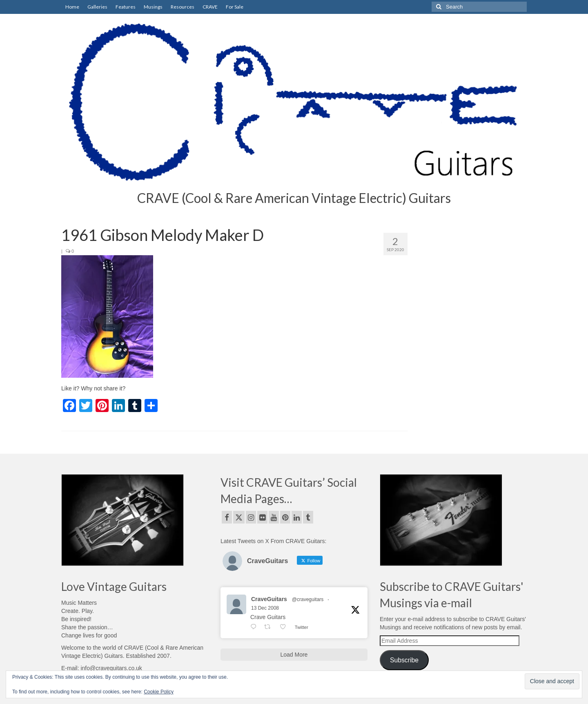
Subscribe (404, 660)
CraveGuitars (269, 599)
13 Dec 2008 (265, 608)
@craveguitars (308, 599)
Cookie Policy (159, 692)
